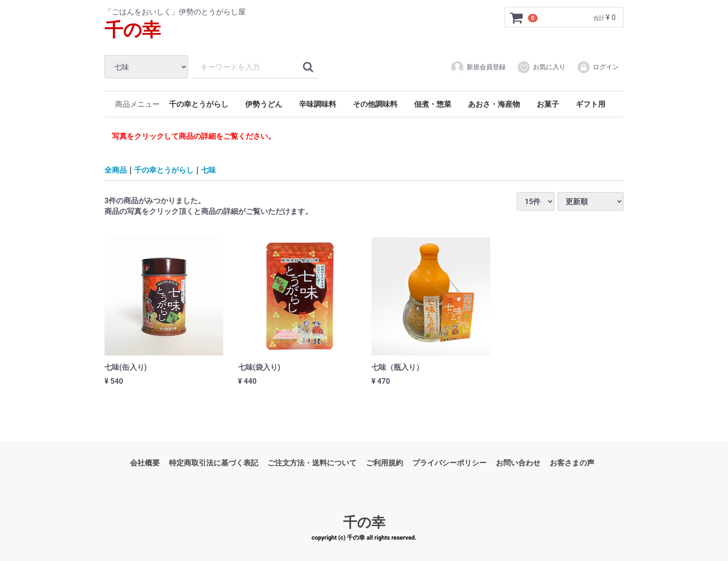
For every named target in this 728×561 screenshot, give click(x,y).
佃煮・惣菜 (433, 104)
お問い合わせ (518, 463)
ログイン (598, 67)
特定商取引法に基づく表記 (214, 463)
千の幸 (133, 30)
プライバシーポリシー (449, 463)
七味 (208, 170)
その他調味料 (375, 104)
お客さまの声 (572, 463)
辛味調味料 (318, 104)
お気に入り (541, 67)
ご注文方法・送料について (312, 463)
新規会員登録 (478, 67)
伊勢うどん (264, 104)
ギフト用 (591, 104)
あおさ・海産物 (494, 104)
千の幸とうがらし (199, 104)
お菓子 (548, 104)
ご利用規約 (384, 463)
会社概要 (145, 463)
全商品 (116, 170)
